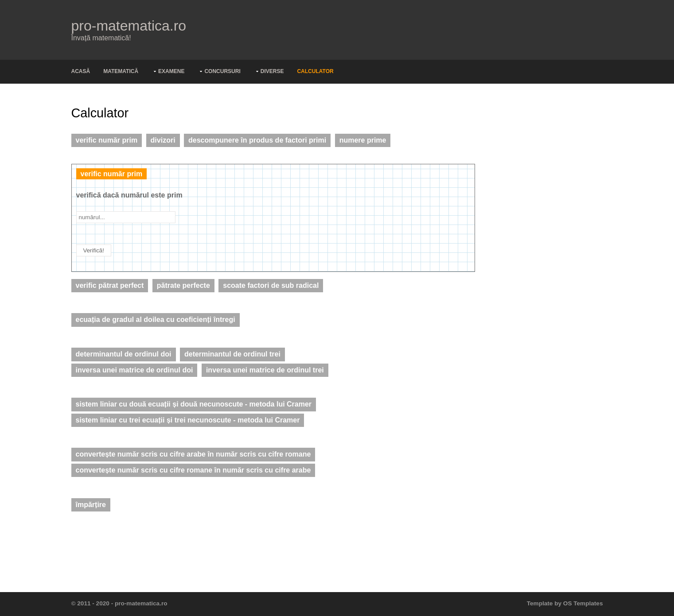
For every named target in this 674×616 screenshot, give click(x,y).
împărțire (91, 505)
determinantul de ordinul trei (232, 354)
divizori (163, 140)
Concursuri (222, 71)
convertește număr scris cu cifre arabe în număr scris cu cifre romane (193, 454)
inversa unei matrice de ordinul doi (134, 370)
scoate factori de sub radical (271, 285)
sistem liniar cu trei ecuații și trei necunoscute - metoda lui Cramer (188, 420)
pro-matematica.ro (129, 26)
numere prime (363, 140)
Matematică (121, 71)
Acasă (81, 71)
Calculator (315, 71)
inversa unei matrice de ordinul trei (265, 370)
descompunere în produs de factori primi (257, 140)
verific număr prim (107, 140)
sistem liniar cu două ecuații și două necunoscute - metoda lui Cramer (194, 404)
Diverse (272, 71)
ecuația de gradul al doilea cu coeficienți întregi (156, 320)
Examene (171, 71)
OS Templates (583, 603)
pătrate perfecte (183, 285)
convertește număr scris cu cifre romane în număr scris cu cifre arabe (193, 470)
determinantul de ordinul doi (124, 354)
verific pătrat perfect (110, 285)
